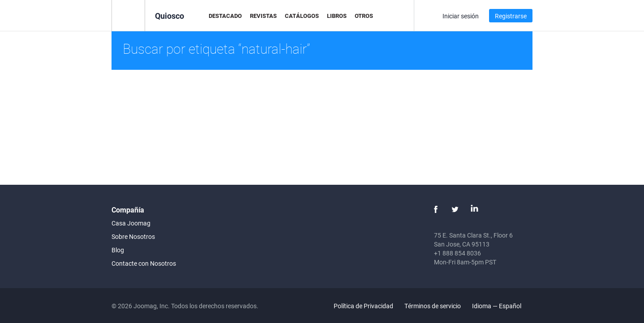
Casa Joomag (131, 223)
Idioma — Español (502, 306)
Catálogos (302, 16)
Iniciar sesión (461, 16)
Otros (364, 16)
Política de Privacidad (363, 306)
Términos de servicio (433, 306)
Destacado (225, 16)
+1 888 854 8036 (457, 253)
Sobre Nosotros (133, 236)
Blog (118, 250)
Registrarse (511, 16)
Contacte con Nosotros (144, 263)
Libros (337, 16)
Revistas (263, 16)
